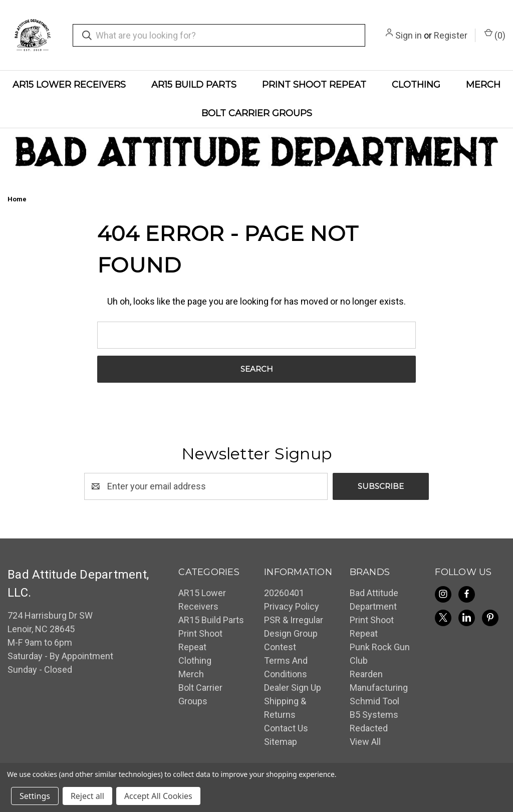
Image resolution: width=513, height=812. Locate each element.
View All (365, 742)
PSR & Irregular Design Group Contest (294, 633)
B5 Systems (374, 715)
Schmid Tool (374, 701)
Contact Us (286, 728)
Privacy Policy (292, 606)
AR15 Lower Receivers (69, 85)
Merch (483, 85)
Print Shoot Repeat (314, 85)
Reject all (87, 796)
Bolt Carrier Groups (257, 113)
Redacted (369, 728)
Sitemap (281, 742)
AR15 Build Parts (194, 85)
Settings (35, 796)
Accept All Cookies (158, 796)
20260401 (284, 593)
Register (451, 35)
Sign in (409, 35)
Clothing (416, 85)
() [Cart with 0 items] (495, 35)
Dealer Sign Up (293, 688)
